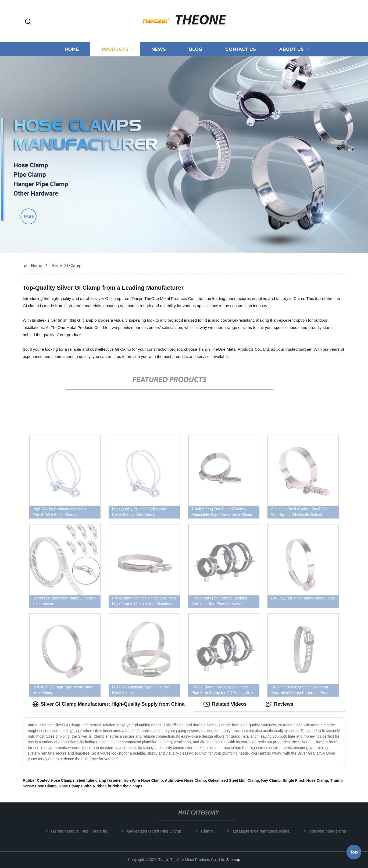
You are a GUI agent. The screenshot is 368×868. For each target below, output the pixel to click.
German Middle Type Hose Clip (81, 831)
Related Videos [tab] (225, 704)
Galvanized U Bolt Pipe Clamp (156, 831)
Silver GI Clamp (66, 266)
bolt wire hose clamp (330, 831)
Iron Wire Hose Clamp (143, 780)
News (159, 49)
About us (291, 49)
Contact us (241, 49)
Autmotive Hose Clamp (185, 780)
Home (72, 49)
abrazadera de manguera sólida (263, 831)
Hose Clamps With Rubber (82, 786)
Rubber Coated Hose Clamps (49, 780)
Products (115, 49)
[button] (28, 22)
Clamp (209, 831)
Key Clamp (271, 780)
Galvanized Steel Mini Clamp (234, 780)
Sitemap (233, 860)
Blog (196, 49)
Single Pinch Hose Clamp (306, 780)
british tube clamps (125, 786)
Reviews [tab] (279, 704)
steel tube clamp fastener (99, 780)
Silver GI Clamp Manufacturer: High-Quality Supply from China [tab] (108, 704)
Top (354, 853)
